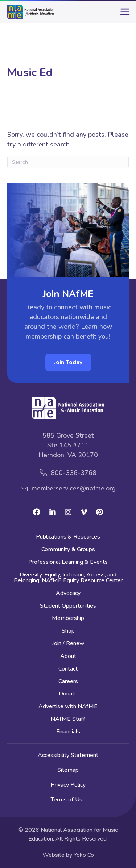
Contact (68, 669)
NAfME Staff (68, 720)
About (68, 657)
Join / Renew (68, 644)
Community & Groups (68, 550)
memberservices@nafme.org (74, 488)
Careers (68, 682)
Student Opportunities (68, 606)
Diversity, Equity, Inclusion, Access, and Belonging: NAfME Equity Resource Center (68, 578)
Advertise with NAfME (68, 707)
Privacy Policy (68, 785)
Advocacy (68, 594)
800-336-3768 (74, 473)
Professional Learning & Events (68, 563)
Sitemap (68, 770)
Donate (68, 694)
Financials (68, 732)
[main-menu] (123, 15)
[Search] (68, 162)
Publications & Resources (68, 537)
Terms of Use (68, 800)
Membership (68, 619)
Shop (68, 631)
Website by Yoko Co (68, 855)
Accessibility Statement (68, 755)
